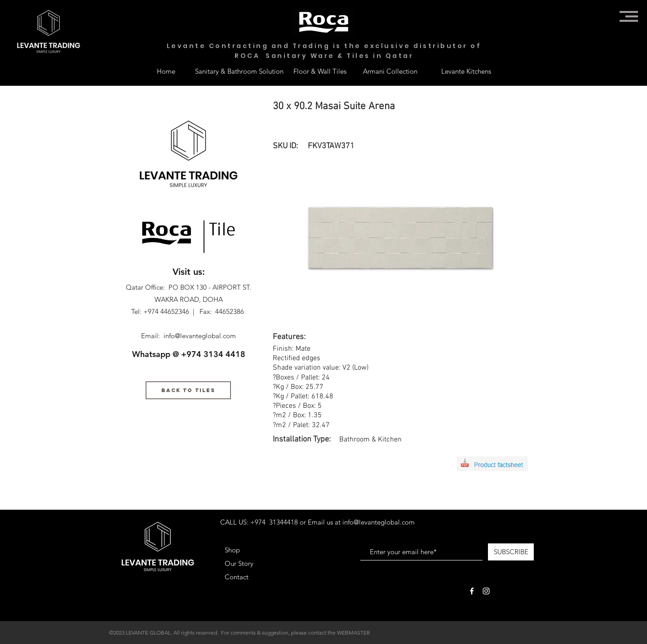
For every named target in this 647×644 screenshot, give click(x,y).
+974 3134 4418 (213, 354)
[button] (629, 16)
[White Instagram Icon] (486, 591)
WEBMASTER (353, 633)
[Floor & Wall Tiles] (320, 71)
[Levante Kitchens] (466, 71)
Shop (232, 550)
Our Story (239, 563)
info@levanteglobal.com (200, 336)
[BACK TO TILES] (188, 390)
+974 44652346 (166, 311)
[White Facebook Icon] (472, 591)
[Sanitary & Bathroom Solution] (239, 71)
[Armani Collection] (390, 71)
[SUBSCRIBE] (511, 552)
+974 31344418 (274, 522)
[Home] (166, 71)
